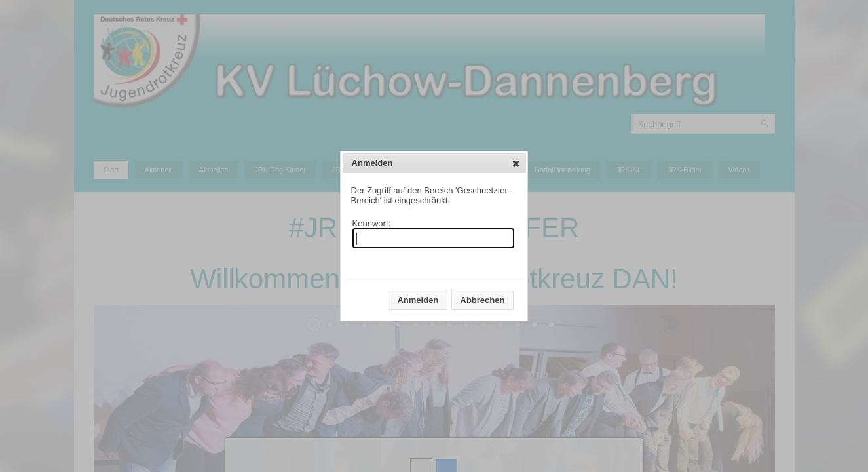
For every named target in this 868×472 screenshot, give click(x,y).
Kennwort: (372, 223)
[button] (516, 163)
